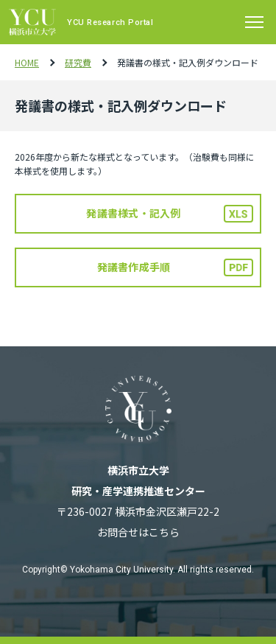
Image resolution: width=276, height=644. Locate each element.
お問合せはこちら (138, 532)
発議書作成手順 (134, 267)
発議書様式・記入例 (134, 213)
